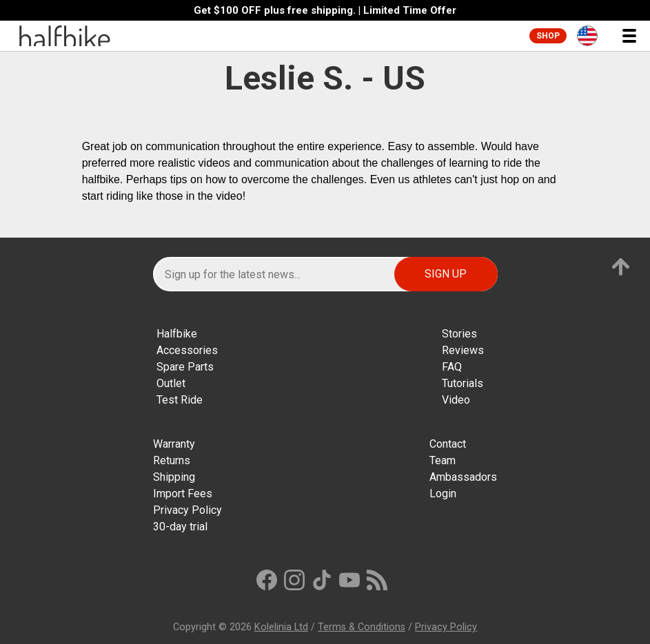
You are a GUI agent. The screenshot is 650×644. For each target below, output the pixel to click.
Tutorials (463, 383)
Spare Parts (185, 367)
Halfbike (177, 334)
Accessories (187, 350)
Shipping (174, 477)
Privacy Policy (187, 510)
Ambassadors (463, 477)
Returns (172, 460)
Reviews (463, 350)
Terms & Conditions (362, 627)
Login (443, 494)
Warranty (174, 444)
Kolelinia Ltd (281, 627)
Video (456, 400)
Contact (448, 444)
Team (443, 460)
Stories (459, 334)
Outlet (171, 383)
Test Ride (180, 400)
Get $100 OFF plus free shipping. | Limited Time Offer (325, 11)
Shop (548, 36)
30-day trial (180, 527)
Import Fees (183, 494)
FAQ (452, 367)
